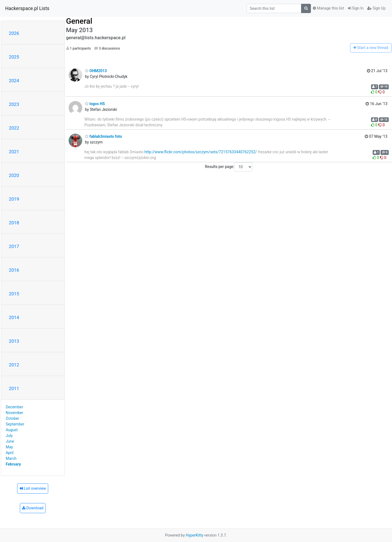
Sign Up (376, 8)
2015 (14, 294)
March (11, 458)
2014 (14, 317)
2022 (14, 128)
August (12, 430)
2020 (14, 175)
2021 (14, 152)
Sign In (356, 8)
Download (33, 508)
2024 (14, 81)
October (12, 418)
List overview (33, 488)
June (10, 441)
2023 (14, 104)
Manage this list (328, 8)
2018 (14, 223)
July (9, 436)
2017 (14, 246)
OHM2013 (96, 71)
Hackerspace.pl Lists (27, 8)
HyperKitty (195, 535)
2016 (14, 270)
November (14, 413)
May (9, 447)
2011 (14, 388)
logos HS (95, 104)
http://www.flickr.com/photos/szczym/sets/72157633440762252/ (201, 152)
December (14, 407)
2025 (14, 57)
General (79, 21)
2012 (14, 365)
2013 (14, 341)
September (15, 424)
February (13, 464)
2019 (14, 199)
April (10, 453)
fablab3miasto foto (103, 136)
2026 (14, 33)
